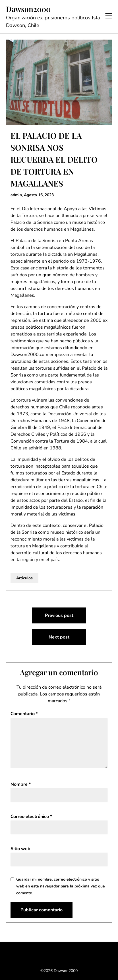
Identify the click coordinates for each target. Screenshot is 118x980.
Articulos (24, 578)
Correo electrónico (31, 817)
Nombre (21, 784)
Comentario (24, 714)
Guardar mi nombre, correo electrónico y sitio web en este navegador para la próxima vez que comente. (61, 886)
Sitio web (20, 849)
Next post (59, 637)
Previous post (59, 615)
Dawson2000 (28, 9)
